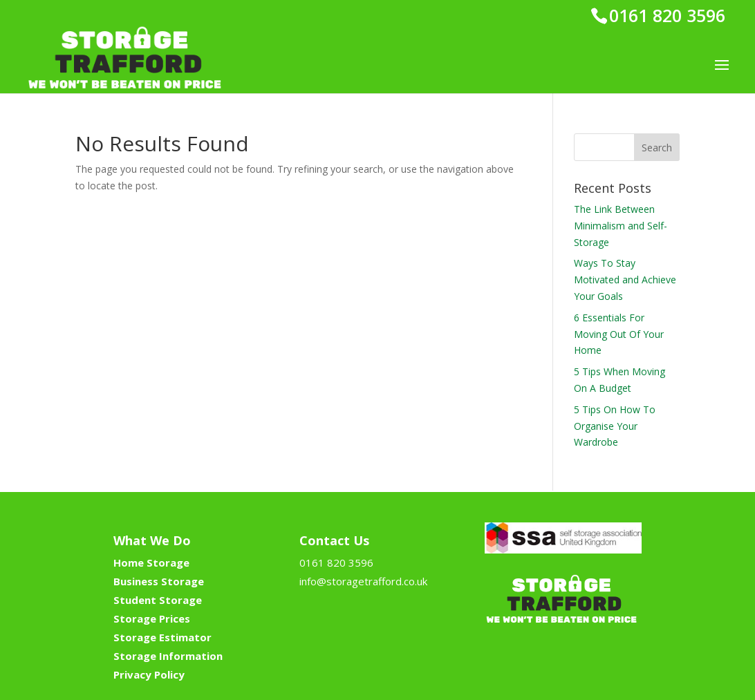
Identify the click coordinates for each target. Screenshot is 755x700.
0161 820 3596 (667, 15)
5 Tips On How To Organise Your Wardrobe (615, 426)
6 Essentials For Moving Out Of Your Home (619, 334)
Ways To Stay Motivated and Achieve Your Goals (625, 280)
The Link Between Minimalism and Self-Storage (621, 226)
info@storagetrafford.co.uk (363, 581)
